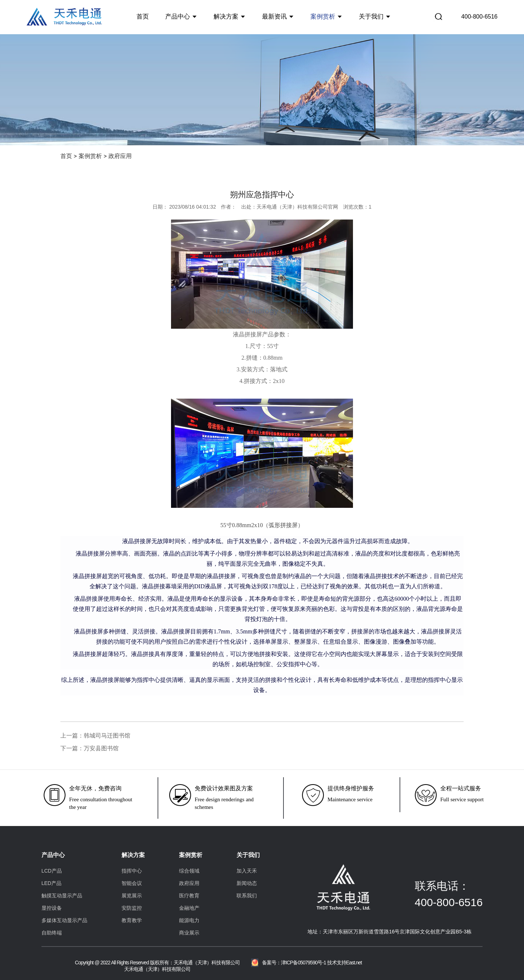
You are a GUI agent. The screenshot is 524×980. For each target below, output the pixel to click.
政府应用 (120, 156)
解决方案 (226, 16)
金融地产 (189, 908)
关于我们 (371, 16)
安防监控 (132, 908)
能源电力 (189, 920)
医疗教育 (189, 896)
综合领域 (189, 871)
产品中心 (178, 16)
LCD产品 (52, 871)
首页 (143, 16)
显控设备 (52, 908)
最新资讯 (274, 16)
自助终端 (52, 933)
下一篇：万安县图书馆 (90, 748)
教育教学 (132, 920)
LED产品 (51, 883)
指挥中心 (132, 871)
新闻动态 (247, 883)
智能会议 (132, 883)
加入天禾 (247, 871)
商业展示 (189, 933)
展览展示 (132, 896)
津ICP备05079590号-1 (303, 963)
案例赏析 (323, 16)
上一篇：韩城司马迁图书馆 (95, 736)
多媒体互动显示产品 (64, 920)
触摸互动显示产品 (62, 896)
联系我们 (247, 896)
